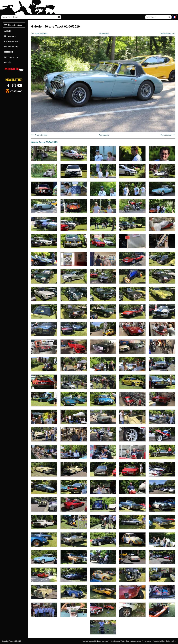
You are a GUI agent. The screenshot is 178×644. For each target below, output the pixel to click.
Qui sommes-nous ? (102, 641)
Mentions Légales (88, 641)
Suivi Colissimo (167, 641)
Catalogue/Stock (12, 41)
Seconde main (11, 57)
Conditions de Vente (117, 641)
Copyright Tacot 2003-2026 (12, 641)
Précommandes (12, 47)
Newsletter (148, 641)
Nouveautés (10, 36)
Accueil (8, 31)
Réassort (9, 52)
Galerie (8, 62)
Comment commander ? (134, 641)
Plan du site (157, 641)
